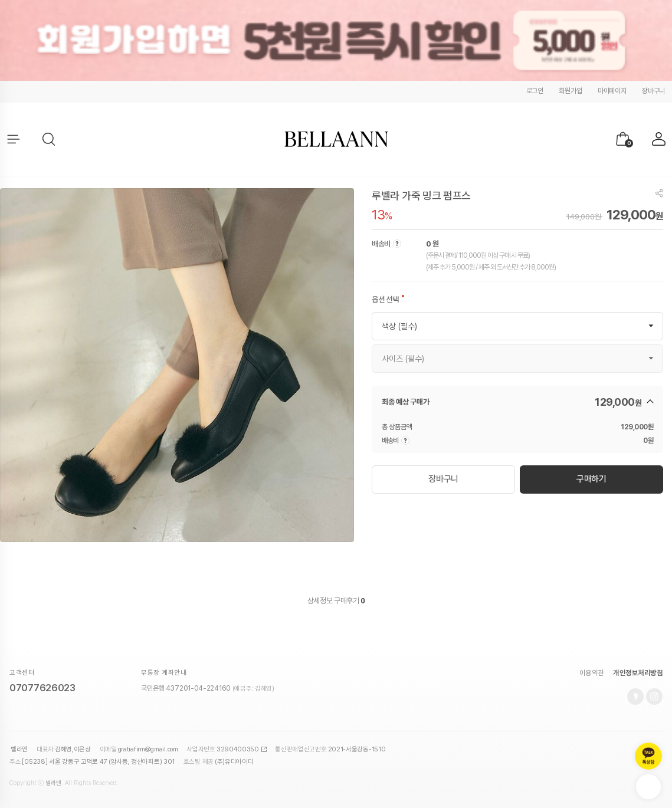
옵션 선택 (385, 299)
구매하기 (591, 478)
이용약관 (592, 673)
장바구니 (653, 91)
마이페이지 (612, 91)
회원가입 (570, 91)
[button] (50, 139)
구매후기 (349, 601)
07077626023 (42, 688)
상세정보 (320, 601)
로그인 (535, 91)
